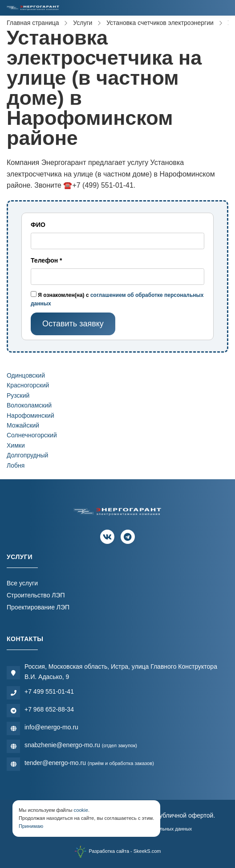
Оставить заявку (73, 324)
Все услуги (22, 583)
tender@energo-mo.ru (89, 763)
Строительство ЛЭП (36, 595)
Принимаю (31, 826)
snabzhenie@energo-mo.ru (81, 745)
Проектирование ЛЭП (38, 607)
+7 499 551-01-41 (49, 691)
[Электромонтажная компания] (33, 8)
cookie (81, 810)
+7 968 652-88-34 (49, 709)
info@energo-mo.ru (51, 727)
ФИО (38, 225)
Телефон (47, 260)
